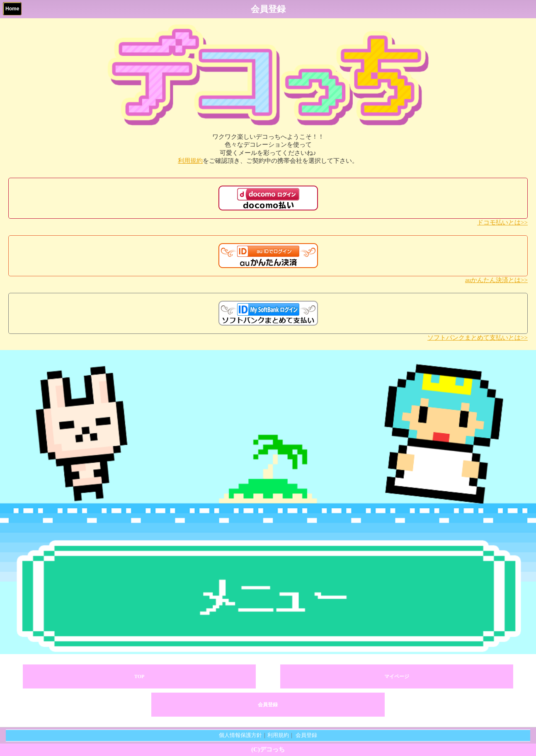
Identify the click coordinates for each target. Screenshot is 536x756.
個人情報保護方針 (240, 735)
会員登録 (268, 705)
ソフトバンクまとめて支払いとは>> (478, 338)
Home (12, 9)
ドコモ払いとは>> (502, 222)
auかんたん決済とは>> (496, 280)
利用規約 (190, 161)
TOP (139, 676)
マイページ (397, 676)
